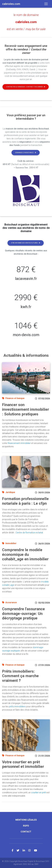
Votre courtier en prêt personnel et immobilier (23, 764)
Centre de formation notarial (29, 533)
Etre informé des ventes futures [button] (26, 243)
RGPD (26, 826)
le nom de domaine (26, 15)
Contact (26, 832)
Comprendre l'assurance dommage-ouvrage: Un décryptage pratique (23, 614)
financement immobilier (19, 443)
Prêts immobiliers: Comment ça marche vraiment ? (20, 676)
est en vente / (26, 29)
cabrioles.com (26, 22)
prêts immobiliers (17, 706)
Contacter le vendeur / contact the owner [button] (26, 87)
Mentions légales (26, 820)
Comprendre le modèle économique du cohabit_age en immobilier (25, 554)
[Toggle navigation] (46, 4)
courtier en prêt (38, 792)
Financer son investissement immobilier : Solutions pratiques (26, 409)
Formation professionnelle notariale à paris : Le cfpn (25, 501)
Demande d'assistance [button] (26, 153)
